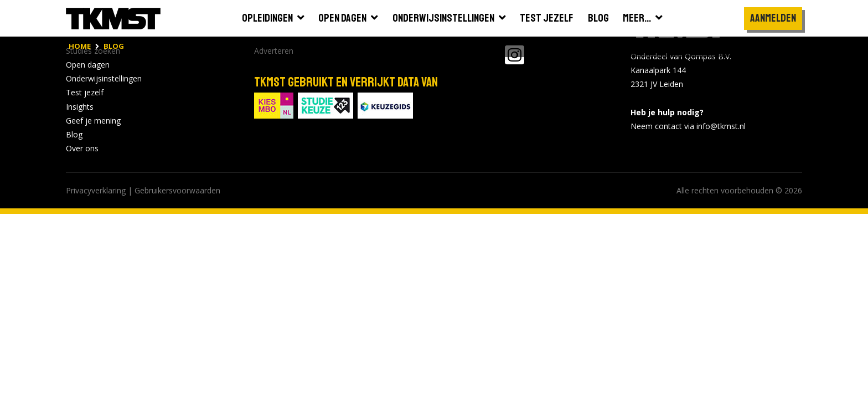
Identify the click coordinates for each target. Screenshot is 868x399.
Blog (74, 134)
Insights (80, 107)
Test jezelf (85, 92)
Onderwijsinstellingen (104, 78)
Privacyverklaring (96, 190)
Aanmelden (773, 18)
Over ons (82, 148)
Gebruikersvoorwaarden (177, 190)
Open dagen (88, 65)
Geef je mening (93, 121)
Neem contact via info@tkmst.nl (688, 126)
